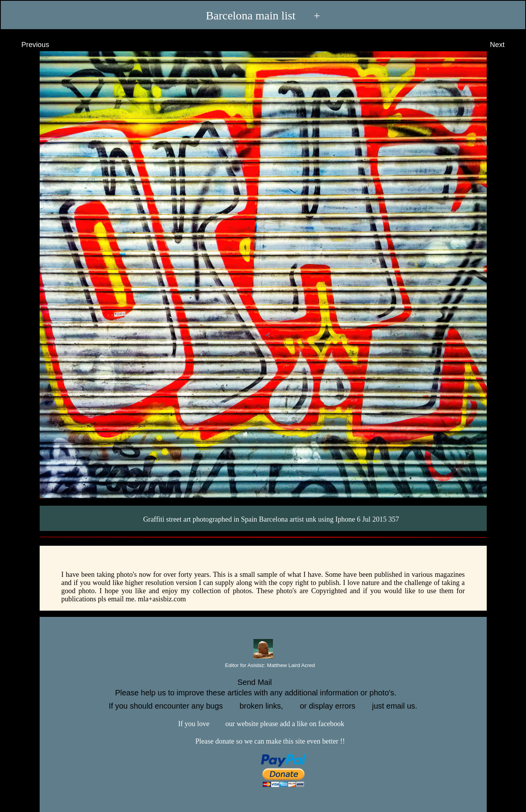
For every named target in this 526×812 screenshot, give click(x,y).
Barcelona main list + (263, 15)
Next (504, 45)
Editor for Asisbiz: (263, 666)
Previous (28, 45)
